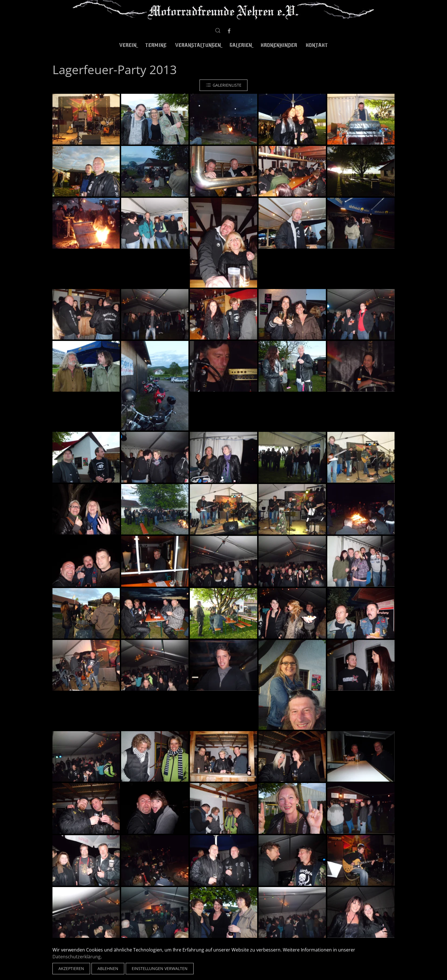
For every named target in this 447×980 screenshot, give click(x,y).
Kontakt (317, 45)
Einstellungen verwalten (160, 968)
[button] (218, 31)
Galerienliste (223, 85)
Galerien (241, 45)
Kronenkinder (279, 45)
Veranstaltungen (198, 45)
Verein (128, 45)
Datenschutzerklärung (77, 957)
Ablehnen (108, 968)
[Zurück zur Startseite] (224, 11)
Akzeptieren (71, 968)
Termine (156, 45)
